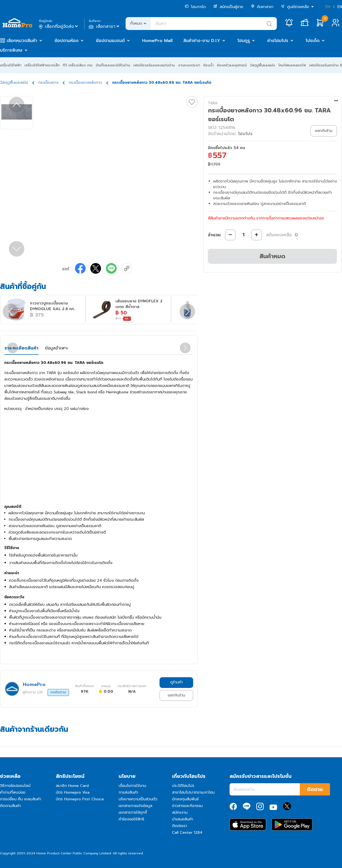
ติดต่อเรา (180, 826)
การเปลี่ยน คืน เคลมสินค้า (21, 799)
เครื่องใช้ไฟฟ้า (11, 65)
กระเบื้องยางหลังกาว (85, 83)
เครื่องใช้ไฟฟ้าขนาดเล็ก (42, 65)
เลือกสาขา (105, 26)
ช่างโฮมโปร (278, 41)
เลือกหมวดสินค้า (22, 41)
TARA (213, 103)
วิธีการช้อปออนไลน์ (15, 786)
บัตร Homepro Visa (73, 792)
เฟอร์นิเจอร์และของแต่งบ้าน (154, 65)
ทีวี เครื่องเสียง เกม (78, 65)
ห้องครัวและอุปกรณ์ (232, 65)
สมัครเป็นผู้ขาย (228, 7)
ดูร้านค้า (176, 682)
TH (328, 7)
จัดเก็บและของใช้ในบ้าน (113, 65)
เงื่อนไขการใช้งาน (132, 786)
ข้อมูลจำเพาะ (57, 348)
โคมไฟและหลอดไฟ (292, 65)
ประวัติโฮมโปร (183, 786)
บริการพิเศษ (11, 50)
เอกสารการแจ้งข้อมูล (135, 806)
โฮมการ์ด (195, 7)
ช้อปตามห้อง (67, 41)
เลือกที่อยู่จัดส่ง (59, 26)
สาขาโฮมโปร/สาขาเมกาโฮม (193, 792)
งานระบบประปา (189, 65)
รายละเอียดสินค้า (22, 348)
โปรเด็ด (313, 41)
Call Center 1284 (187, 833)
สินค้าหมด (272, 256)
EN (340, 7)
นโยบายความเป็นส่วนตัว (138, 799)
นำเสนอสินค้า (183, 819)
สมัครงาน (180, 812)
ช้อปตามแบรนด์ (110, 41)
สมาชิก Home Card (72, 786)
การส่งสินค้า (128, 792)
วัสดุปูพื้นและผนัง (263, 65)
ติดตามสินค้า (10, 806)
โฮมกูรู (244, 41)
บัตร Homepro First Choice (80, 799)
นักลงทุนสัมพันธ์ (185, 799)
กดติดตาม (58, 692)
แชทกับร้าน (176, 695)
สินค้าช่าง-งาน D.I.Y (202, 41)
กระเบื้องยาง (48, 83)
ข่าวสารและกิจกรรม (187, 806)
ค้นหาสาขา (262, 7)
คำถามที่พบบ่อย (13, 792)
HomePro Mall (157, 41)
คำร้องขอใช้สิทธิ (131, 819)
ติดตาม (315, 789)
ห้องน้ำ (209, 65)
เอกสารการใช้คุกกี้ (133, 812)
